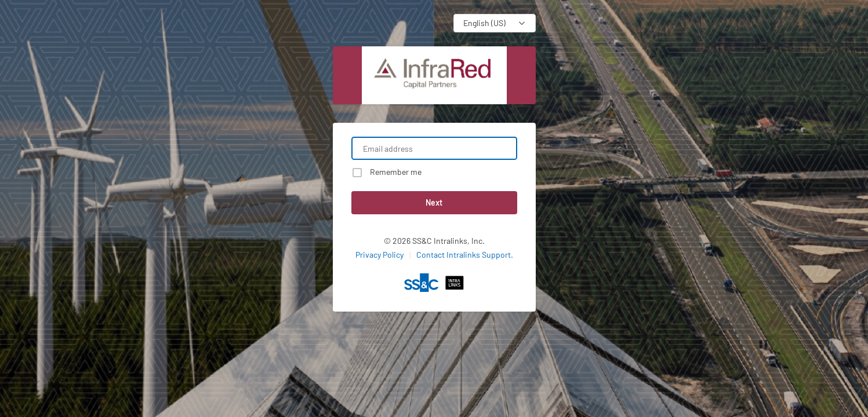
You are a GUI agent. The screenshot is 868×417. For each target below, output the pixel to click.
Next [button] (434, 202)
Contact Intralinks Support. (465, 255)
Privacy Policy (379, 255)
